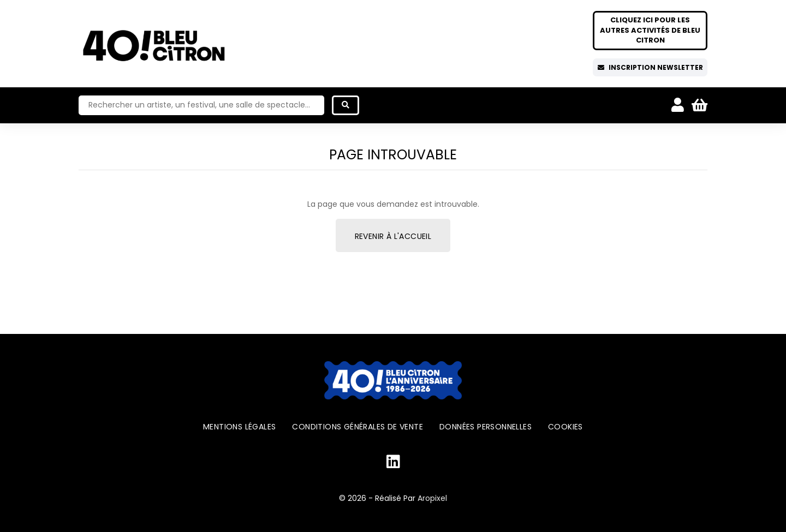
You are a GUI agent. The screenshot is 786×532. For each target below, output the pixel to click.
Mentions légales (239, 427)
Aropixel (432, 498)
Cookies (565, 427)
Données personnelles (486, 427)
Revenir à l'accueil (393, 236)
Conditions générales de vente (358, 427)
